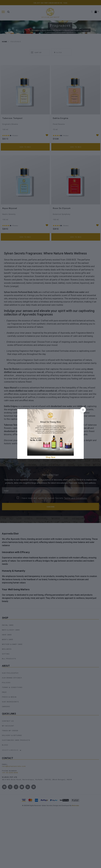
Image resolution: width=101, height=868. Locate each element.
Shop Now (50, 457)
